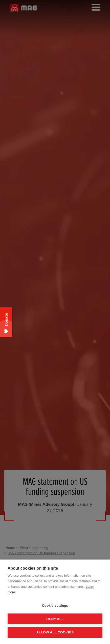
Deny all (55, 619)
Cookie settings (55, 606)
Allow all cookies (55, 632)
